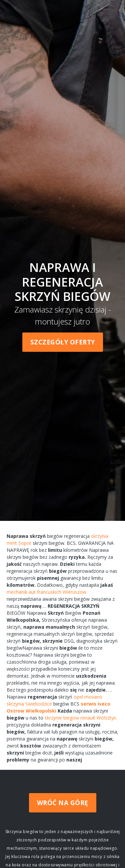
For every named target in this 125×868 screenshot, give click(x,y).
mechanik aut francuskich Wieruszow (46, 592)
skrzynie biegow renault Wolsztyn (80, 718)
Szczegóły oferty (63, 342)
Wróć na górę (63, 803)
